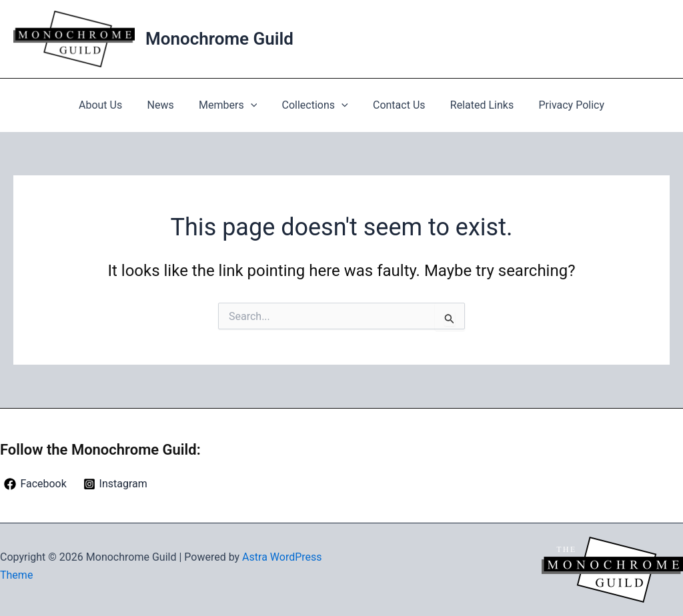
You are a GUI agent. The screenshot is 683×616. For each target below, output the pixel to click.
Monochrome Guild (219, 39)
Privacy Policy (561, 105)
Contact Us (396, 105)
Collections (315, 105)
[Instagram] (115, 484)
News (167, 105)
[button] (254, 105)
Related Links (475, 105)
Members (231, 105)
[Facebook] (35, 484)
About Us (111, 105)
